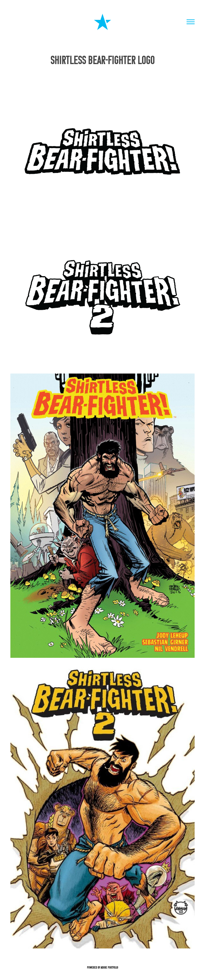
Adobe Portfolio (110, 967)
